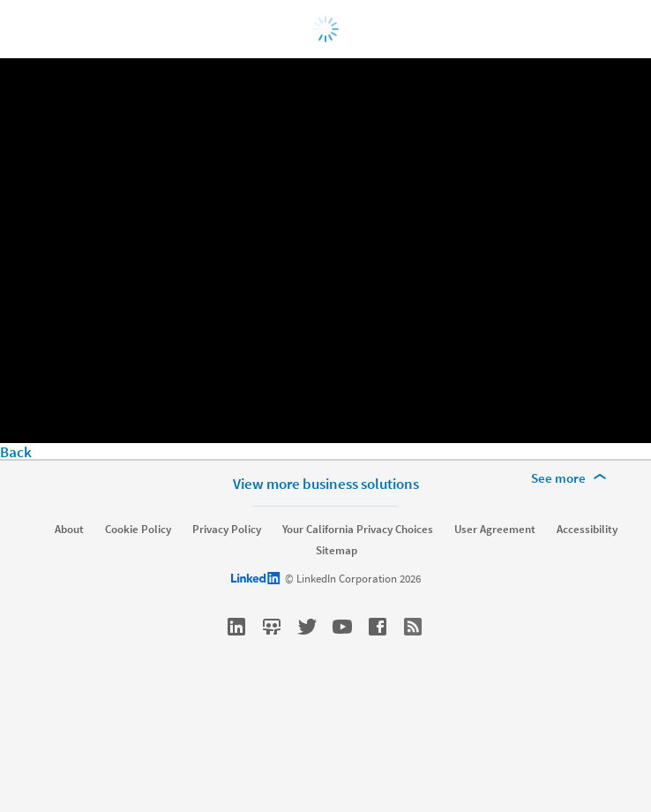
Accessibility (587, 530)
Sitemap (337, 551)
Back (16, 452)
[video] (325, 251)
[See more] (572, 478)
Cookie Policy (138, 530)
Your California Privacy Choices (358, 530)
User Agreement (495, 530)
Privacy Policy (227, 530)
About (69, 530)
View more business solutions (326, 484)
